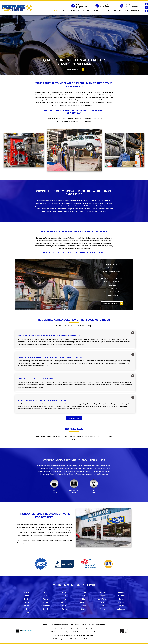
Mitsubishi (121, 602)
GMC (83, 596)
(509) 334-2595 (82, 7)
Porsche (84, 606)
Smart (46, 609)
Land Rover (102, 599)
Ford (64, 596)
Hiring (84, 625)
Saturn (121, 606)
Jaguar (46, 599)
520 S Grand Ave (130, 5)
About (64, 10)
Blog (107, 10)
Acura (27, 592)
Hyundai (121, 596)
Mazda (46, 602)
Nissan (27, 606)
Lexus (121, 599)
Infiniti (27, 599)
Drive (56, 639)
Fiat (46, 596)
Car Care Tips (93, 625)
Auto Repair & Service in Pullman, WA (81, 629)
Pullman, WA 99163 (131, 7)
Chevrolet (102, 592)
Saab (102, 606)
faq (126, 10)
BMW (64, 592)
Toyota (102, 609)
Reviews (98, 10)
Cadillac (84, 592)
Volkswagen (121, 609)
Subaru (64, 609)
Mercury (83, 602)
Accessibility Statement (87, 639)
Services (75, 10)
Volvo (27, 612)
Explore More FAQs (74, 418)
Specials (86, 10)
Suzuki (83, 609)
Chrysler (121, 592)
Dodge (27, 596)
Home (55, 10)
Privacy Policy (74, 639)
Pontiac (64, 606)
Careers (117, 10)
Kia (83, 599)
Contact (135, 10)
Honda (102, 596)
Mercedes (64, 602)
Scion (27, 609)
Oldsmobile (46, 606)
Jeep (64, 599)
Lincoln (27, 602)
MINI (102, 602)
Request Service (73, 70)
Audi (46, 592)
